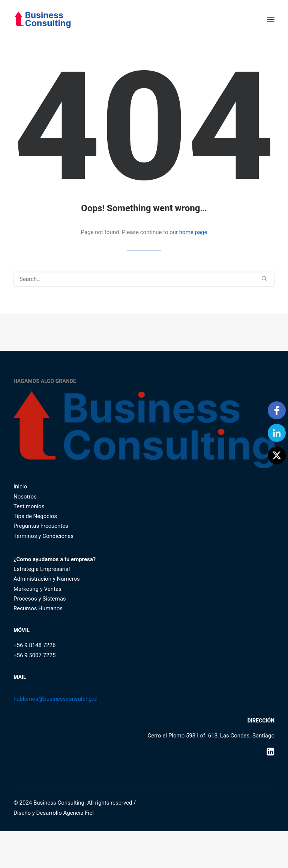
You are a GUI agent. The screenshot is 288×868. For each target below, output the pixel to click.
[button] (271, 20)
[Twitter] (277, 455)
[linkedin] (277, 433)
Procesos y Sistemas (40, 599)
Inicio (20, 487)
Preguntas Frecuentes (41, 526)
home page (193, 232)
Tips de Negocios (35, 516)
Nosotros (25, 497)
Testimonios (29, 506)
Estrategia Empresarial (42, 569)
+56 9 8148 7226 (34, 645)
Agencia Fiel (78, 813)
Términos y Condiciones (43, 536)
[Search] (144, 279)
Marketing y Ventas (37, 589)
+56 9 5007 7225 (34, 655)
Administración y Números (47, 579)
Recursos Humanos (38, 608)
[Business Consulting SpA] (43, 20)
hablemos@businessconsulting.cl (55, 699)
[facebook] (277, 410)
